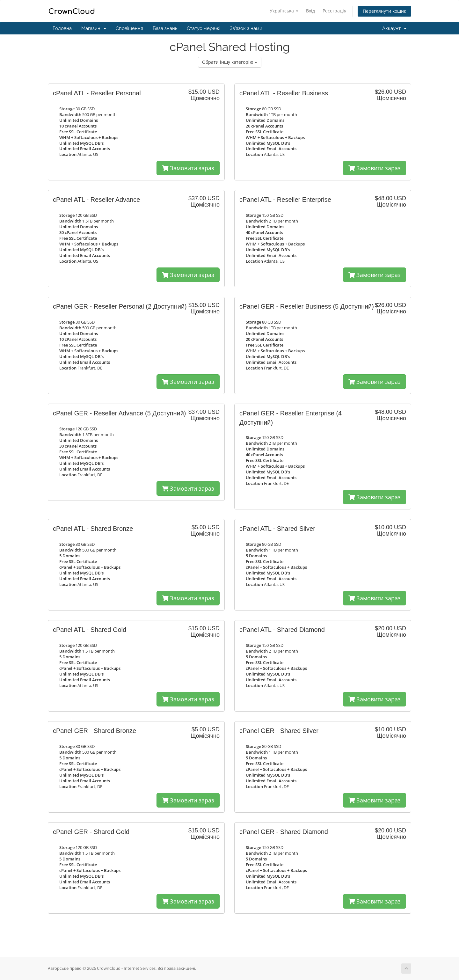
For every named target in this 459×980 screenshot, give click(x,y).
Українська (284, 11)
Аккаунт (394, 28)
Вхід (310, 11)
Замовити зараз (188, 168)
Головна (62, 28)
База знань (165, 28)
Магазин (94, 28)
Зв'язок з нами (246, 28)
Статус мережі (204, 28)
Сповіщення (129, 28)
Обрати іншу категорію (230, 62)
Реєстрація (335, 11)
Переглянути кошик (384, 11)
